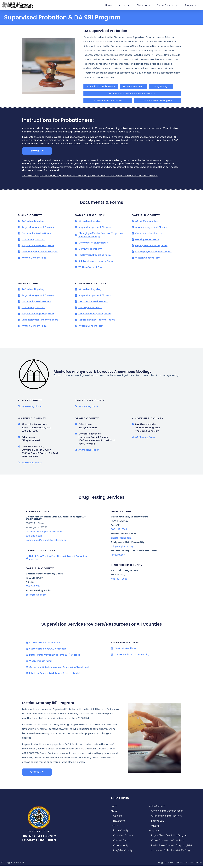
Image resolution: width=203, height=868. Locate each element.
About (124, 5)
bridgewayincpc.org (122, 549)
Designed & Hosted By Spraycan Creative (179, 865)
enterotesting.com (36, 597)
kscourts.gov (118, 557)
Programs (192, 5)
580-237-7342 (34, 589)
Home (109, 5)
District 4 (143, 5)
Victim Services (168, 5)
